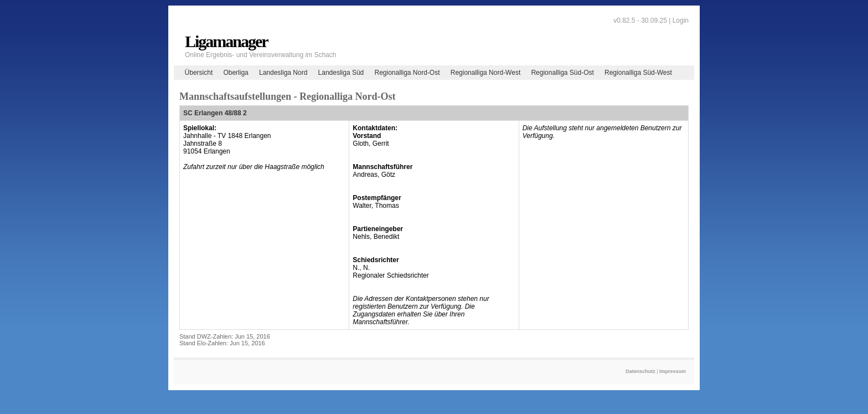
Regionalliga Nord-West (486, 73)
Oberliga (236, 73)
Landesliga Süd (341, 73)
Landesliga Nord (283, 73)
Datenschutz (640, 371)
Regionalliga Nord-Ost (407, 73)
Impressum (673, 371)
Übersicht (199, 73)
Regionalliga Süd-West (638, 73)
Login (681, 21)
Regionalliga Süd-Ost (562, 73)
